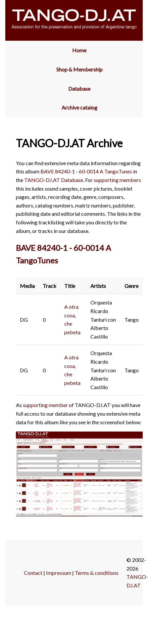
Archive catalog (79, 107)
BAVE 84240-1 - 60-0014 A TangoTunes (86, 171)
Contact (33, 573)
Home (79, 50)
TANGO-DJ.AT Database (54, 180)
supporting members (117, 180)
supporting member (45, 405)
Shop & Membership (79, 69)
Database (79, 89)
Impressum (59, 573)
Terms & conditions (97, 573)
